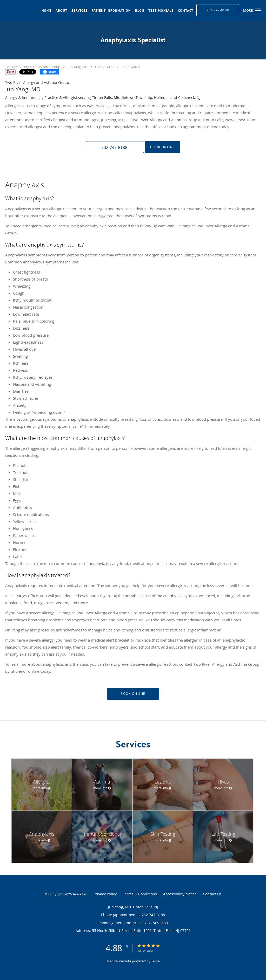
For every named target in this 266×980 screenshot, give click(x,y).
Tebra (155, 961)
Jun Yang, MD (78, 67)
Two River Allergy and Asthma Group (33, 67)
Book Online (163, 147)
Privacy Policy (105, 894)
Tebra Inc (79, 894)
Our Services (105, 67)
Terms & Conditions (140, 894)
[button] (258, 10)
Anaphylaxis (131, 67)
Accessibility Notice (180, 894)
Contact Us (212, 894)
